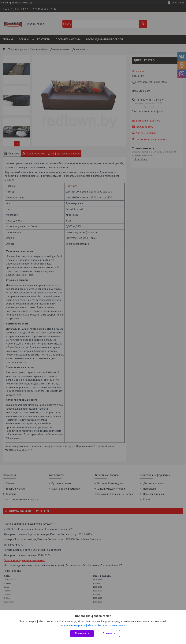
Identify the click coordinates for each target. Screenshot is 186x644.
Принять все (82, 633)
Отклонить (109, 633)
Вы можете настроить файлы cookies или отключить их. (92, 625)
